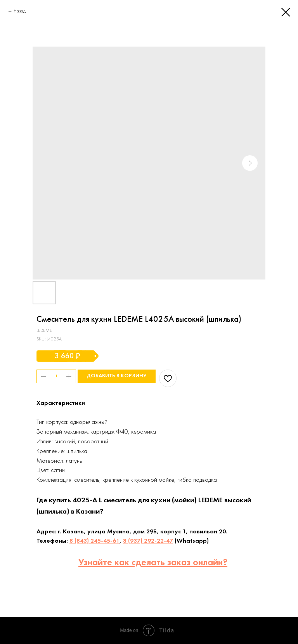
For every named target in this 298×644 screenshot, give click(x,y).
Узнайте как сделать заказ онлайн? (153, 563)
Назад (20, 11)
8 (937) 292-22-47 (148, 541)
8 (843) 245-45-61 (94, 541)
